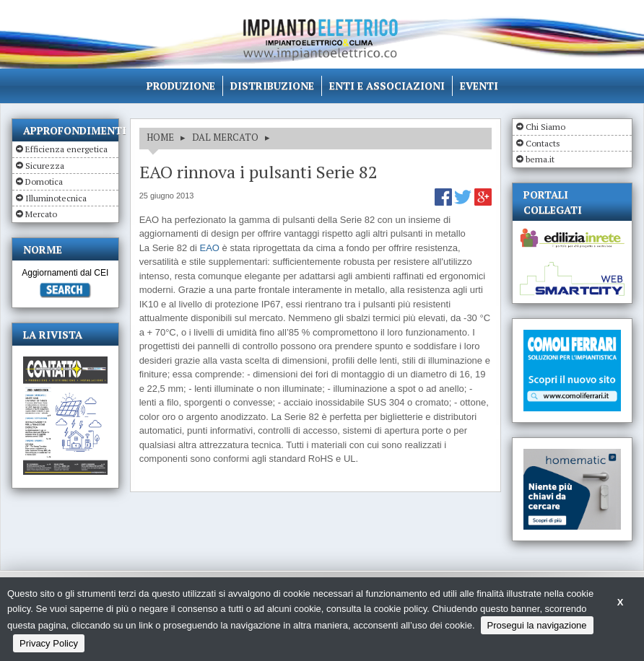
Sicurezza (45, 166)
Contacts (543, 143)
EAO (209, 248)
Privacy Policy (49, 643)
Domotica (44, 181)
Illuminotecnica (56, 198)
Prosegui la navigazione (537, 625)
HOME (160, 137)
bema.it (540, 159)
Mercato (41, 214)
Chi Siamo (545, 127)
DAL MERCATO (225, 137)
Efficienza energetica (66, 149)
